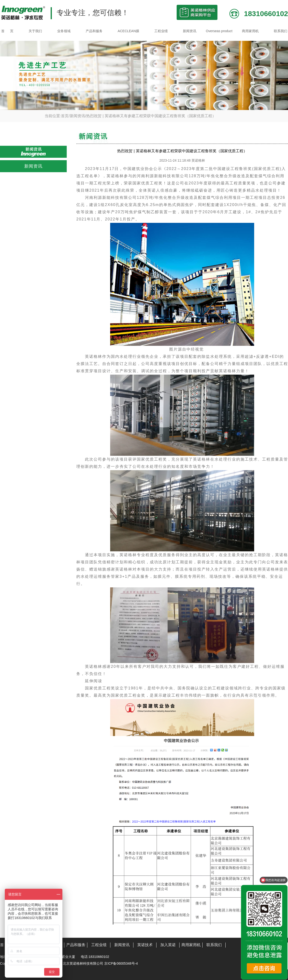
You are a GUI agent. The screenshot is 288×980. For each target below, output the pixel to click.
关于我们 (35, 31)
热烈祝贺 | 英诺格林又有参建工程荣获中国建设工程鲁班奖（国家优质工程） (151, 116)
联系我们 (281, 31)
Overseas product (219, 31)
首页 (65, 116)
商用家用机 (250, 31)
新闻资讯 (190, 31)
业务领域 (64, 31)
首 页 (7, 31)
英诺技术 (145, 945)
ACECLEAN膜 (128, 31)
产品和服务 (94, 31)
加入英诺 (168, 945)
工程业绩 (161, 31)
